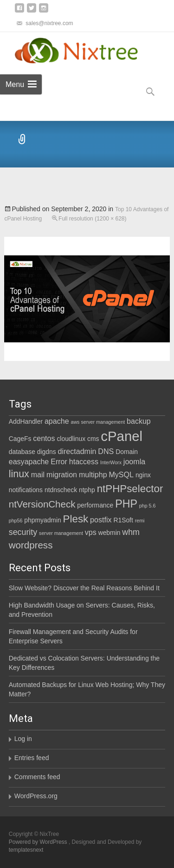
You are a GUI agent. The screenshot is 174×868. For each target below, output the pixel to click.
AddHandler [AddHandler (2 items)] (26, 421)
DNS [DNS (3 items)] (106, 451)
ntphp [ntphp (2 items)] (87, 490)
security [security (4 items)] (23, 532)
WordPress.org (36, 796)
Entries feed (32, 758)
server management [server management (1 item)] (61, 533)
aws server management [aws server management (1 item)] (98, 422)
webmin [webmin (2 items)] (110, 533)
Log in (23, 739)
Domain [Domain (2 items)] (127, 452)
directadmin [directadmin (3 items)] (77, 451)
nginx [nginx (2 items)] (143, 475)
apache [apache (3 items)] (57, 421)
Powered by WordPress (39, 842)
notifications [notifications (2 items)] (26, 490)
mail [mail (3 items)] (38, 474)
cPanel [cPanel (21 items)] (122, 436)
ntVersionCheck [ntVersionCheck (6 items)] (42, 504)
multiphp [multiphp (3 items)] (93, 474)
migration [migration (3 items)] (62, 474)
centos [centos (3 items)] (44, 438)
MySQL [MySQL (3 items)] (121, 474)
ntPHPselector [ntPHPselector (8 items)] (130, 489)
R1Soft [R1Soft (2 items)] (123, 520)
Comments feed (37, 777)
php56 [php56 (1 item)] (16, 521)
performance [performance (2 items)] (95, 505)
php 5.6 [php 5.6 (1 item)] (148, 506)
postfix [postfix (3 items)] (101, 520)
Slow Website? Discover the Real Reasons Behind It (84, 588)
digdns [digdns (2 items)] (47, 452)
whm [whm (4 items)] (131, 532)
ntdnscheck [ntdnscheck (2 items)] (61, 490)
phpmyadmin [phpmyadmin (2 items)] (42, 520)
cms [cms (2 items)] (93, 439)
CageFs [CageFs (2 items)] (20, 439)
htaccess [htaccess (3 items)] (84, 461)
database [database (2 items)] (22, 452)
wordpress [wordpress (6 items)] (31, 545)
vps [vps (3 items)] (91, 532)
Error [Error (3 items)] (59, 461)
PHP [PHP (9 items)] (126, 504)
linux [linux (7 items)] (19, 474)
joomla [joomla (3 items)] (134, 461)
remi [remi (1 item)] (140, 521)
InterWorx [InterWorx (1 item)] (111, 462)
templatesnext (26, 850)
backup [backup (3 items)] (139, 421)
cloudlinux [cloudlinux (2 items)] (71, 439)
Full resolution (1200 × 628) (92, 219)
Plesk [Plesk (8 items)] (76, 519)
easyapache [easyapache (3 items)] (29, 461)
